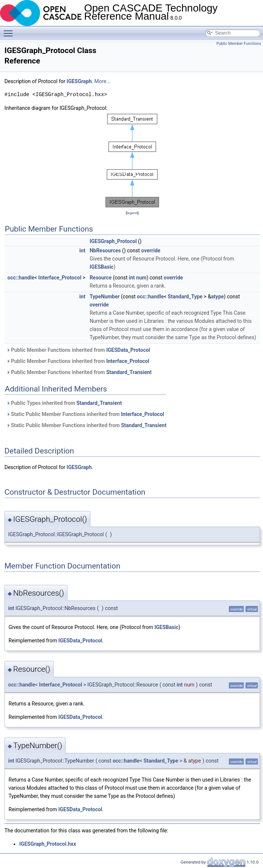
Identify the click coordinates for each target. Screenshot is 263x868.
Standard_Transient (129, 372)
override (151, 250)
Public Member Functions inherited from (78, 350)
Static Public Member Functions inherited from (85, 414)
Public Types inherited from (64, 403)
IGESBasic (102, 267)
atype (218, 297)
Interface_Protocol (60, 278)
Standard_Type (185, 297)
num (142, 278)
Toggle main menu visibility (10, 30)
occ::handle (21, 278)
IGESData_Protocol (128, 350)
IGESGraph (79, 81)
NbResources (105, 250)
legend (132, 213)
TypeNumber (105, 297)
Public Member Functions (239, 44)
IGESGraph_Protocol (113, 241)
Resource (101, 278)
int (82, 250)
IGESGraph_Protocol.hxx (48, 844)
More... (102, 81)
